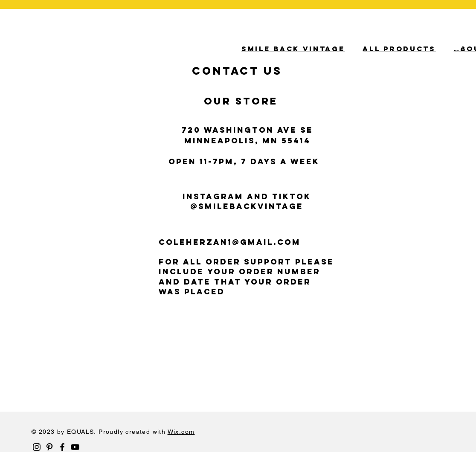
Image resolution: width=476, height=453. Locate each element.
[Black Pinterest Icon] (49, 447)
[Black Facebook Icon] (62, 447)
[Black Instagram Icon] (37, 447)
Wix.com (181, 432)
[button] (451, 47)
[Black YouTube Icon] (75, 447)
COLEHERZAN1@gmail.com (230, 242)
